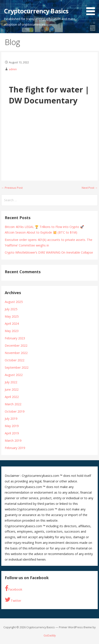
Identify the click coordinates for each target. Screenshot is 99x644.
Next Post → (90, 188)
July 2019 (11, 419)
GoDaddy (50, 635)
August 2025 (14, 302)
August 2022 (14, 375)
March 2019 (13, 441)
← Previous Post (12, 188)
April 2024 (12, 324)
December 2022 (16, 345)
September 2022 (17, 367)
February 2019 (15, 448)
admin (13, 69)
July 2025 (11, 309)
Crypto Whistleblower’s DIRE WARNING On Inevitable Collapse (49, 252)
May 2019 (12, 426)
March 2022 (13, 404)
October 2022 (15, 360)
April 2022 (12, 397)
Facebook (13, 589)
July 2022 (11, 382)
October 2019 (15, 411)
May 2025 (12, 316)
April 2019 (12, 433)
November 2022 (16, 353)
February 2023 (15, 338)
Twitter (13, 600)
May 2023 (12, 331)
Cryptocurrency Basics (36, 11)
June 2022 (12, 389)
